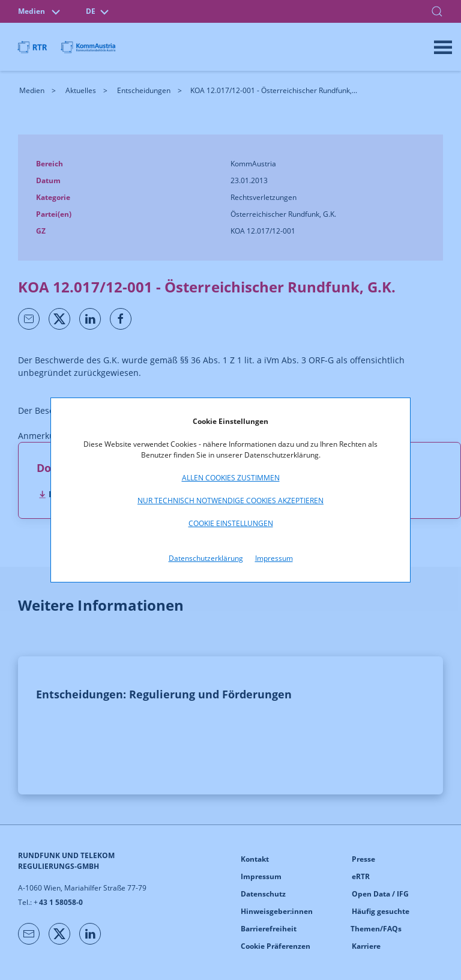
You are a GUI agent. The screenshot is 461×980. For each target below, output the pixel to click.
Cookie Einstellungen (231, 523)
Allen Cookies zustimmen (231, 478)
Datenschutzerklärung (206, 558)
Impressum (274, 558)
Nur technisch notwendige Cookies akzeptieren (230, 501)
